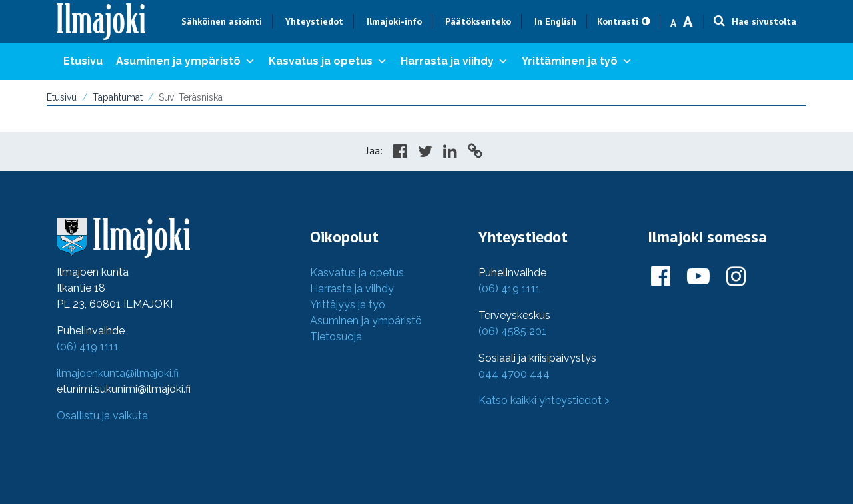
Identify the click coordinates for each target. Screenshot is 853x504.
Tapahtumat (118, 97)
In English (555, 21)
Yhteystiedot (314, 21)
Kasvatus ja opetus (328, 61)
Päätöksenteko (478, 21)
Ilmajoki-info (394, 21)
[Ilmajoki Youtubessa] (698, 277)
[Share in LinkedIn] (450, 153)
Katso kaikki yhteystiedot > (544, 400)
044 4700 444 (514, 374)
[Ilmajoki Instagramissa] (736, 277)
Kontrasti (618, 21)
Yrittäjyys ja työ (348, 305)
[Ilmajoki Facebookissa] (661, 277)
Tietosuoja (336, 337)
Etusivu (83, 61)
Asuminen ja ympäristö (186, 61)
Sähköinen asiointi (222, 21)
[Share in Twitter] (425, 153)
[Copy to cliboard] (475, 153)
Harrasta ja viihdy (454, 61)
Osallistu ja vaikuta (102, 416)
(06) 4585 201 (512, 331)
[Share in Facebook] (400, 153)
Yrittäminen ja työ (577, 61)
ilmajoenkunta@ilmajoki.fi (118, 373)
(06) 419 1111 (88, 347)
